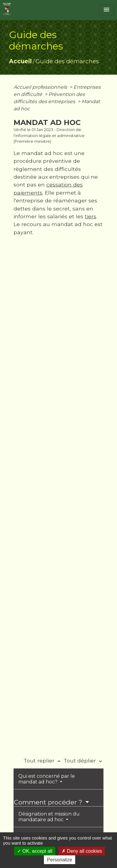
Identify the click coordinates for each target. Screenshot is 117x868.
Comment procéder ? (49, 802)
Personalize (60, 860)
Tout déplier (83, 761)
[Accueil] (7, 9)
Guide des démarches (67, 61)
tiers (91, 216)
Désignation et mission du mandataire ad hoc (49, 817)
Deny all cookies (82, 851)
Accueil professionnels (41, 87)
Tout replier (43, 761)
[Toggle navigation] (106, 10)
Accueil (20, 61)
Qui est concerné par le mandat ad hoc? (47, 779)
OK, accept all (35, 851)
